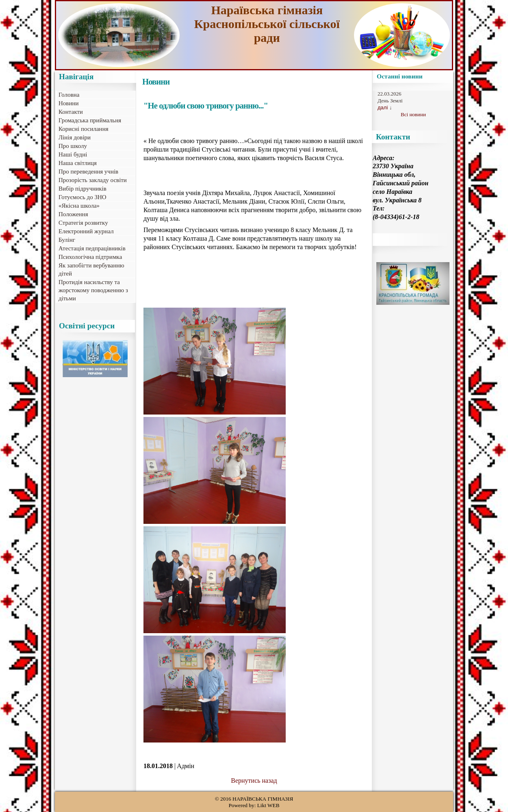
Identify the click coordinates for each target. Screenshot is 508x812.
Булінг (67, 240)
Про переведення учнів (88, 172)
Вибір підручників (82, 189)
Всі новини (413, 114)
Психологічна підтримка (90, 257)
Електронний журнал (86, 231)
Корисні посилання (84, 129)
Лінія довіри (75, 137)
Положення (73, 214)
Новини (69, 103)
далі (383, 107)
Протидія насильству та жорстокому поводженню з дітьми (93, 290)
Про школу (73, 146)
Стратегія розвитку (83, 223)
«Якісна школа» (79, 206)
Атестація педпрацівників (92, 248)
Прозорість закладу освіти (93, 180)
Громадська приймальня (90, 120)
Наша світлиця (78, 163)
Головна (69, 95)
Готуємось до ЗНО (82, 197)
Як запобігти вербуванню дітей (91, 269)
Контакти (71, 112)
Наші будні (73, 154)
